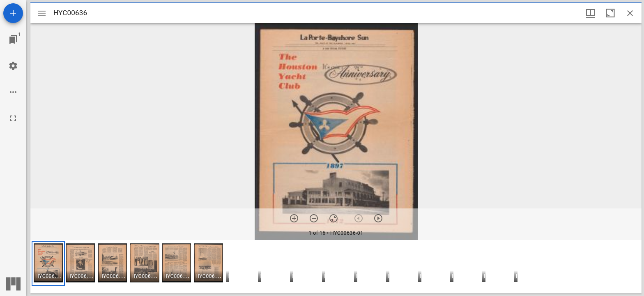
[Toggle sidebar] (42, 13)
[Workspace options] (13, 92)
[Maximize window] (610, 13)
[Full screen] (13, 118)
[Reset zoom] (333, 218)
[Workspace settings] (13, 66)
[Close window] (630, 13)
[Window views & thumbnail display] (591, 13)
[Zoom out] (314, 218)
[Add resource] (13, 13)
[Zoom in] (294, 218)
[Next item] (378, 218)
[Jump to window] (13, 39)
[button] (48, 264)
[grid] (336, 267)
